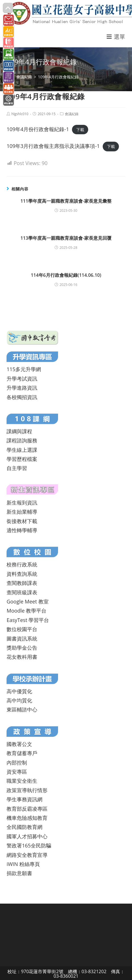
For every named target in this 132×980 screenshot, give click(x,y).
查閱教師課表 (22, 583)
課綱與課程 (19, 431)
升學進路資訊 (22, 388)
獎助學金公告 (22, 648)
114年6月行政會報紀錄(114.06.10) (66, 275)
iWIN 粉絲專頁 (23, 864)
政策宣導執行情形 (27, 790)
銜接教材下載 (22, 521)
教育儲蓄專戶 (22, 753)
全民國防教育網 (24, 827)
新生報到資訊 (22, 503)
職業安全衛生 (22, 781)
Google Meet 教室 (27, 601)
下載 (80, 130)
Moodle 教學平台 (26, 611)
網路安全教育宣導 (27, 855)
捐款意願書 (19, 873)
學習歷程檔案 (22, 459)
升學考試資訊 (22, 379)
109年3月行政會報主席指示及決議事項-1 (53, 146)
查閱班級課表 (22, 592)
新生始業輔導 (22, 512)
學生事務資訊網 (24, 799)
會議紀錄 (72, 114)
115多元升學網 (24, 369)
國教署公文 (19, 744)
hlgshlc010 (20, 114)
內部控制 (17, 763)
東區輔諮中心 (22, 709)
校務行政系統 (22, 564)
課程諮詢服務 (22, 440)
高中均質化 (19, 700)
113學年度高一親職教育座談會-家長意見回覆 (66, 238)
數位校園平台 (22, 629)
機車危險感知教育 (27, 818)
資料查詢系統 (22, 574)
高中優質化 (19, 691)
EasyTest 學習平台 (28, 620)
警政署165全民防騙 (29, 845)
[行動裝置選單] (116, 37)
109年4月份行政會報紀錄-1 (38, 129)
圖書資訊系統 (22, 639)
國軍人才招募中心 (27, 836)
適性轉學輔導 (22, 530)
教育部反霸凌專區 (27, 809)
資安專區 (17, 772)
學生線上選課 (22, 450)
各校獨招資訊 (22, 397)
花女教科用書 (22, 657)
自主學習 (17, 468)
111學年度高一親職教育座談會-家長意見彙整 (66, 201)
